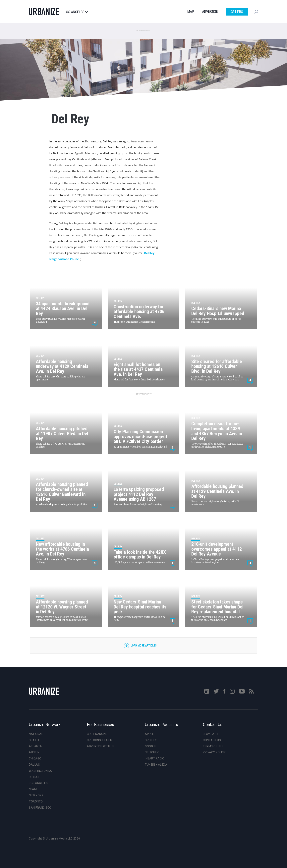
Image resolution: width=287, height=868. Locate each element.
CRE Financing (97, 734)
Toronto (36, 801)
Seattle (35, 740)
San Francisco (40, 808)
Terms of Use (213, 746)
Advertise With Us (101, 746)
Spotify (151, 740)
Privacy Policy (214, 752)
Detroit (35, 777)
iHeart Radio (155, 758)
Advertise (210, 11)
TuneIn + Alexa (156, 765)
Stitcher (152, 752)
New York (36, 795)
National (36, 734)
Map (191, 11)
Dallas (34, 765)
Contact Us (212, 740)
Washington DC (41, 771)
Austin (34, 752)
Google (150, 746)
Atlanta (35, 746)
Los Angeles (76, 12)
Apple (149, 734)
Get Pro (237, 12)
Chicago (35, 758)
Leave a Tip (211, 734)
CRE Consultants (100, 740)
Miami (33, 789)
